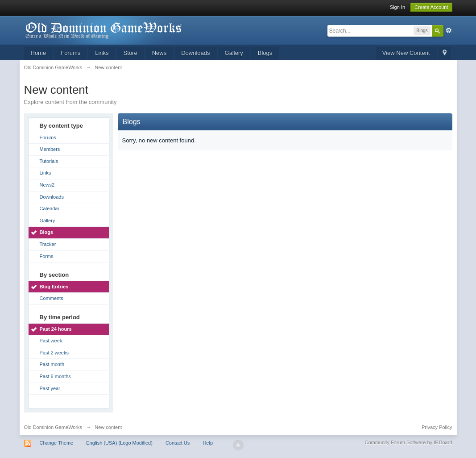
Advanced (449, 30)
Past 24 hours (56, 329)
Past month (52, 364)
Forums (70, 53)
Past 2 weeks (54, 353)
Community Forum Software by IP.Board (408, 442)
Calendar (50, 208)
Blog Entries (54, 287)
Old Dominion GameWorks (53, 427)
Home (39, 53)
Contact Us (178, 443)
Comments (52, 298)
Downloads (195, 53)
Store (130, 53)
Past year (50, 388)
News (159, 53)
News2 (47, 185)
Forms (47, 256)
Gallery (234, 53)
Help (208, 443)
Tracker (48, 244)
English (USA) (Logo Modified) (119, 443)
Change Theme (57, 443)
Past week (51, 341)
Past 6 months (55, 376)
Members (50, 149)
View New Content (406, 53)
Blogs (265, 53)
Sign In (397, 7)
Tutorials (49, 161)
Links (102, 53)
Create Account (431, 7)
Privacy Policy (437, 427)
